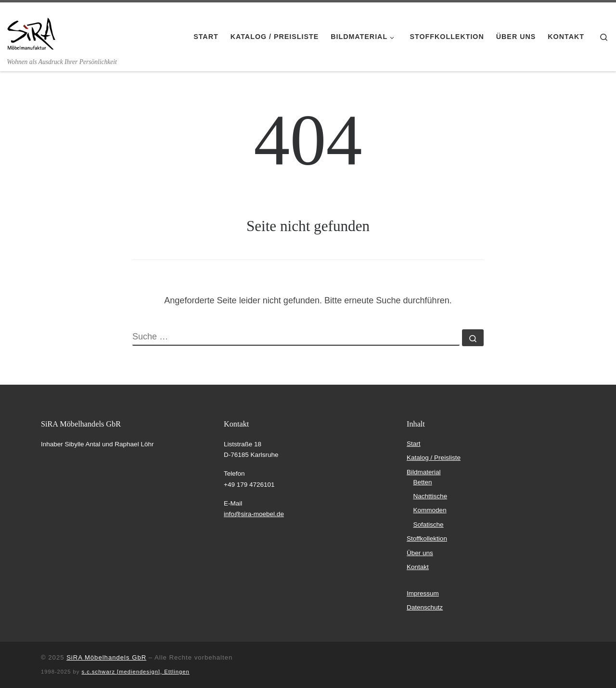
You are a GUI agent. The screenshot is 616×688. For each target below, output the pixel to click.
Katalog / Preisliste (434, 458)
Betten (423, 482)
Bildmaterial (424, 472)
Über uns (420, 553)
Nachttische (430, 496)
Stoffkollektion (427, 539)
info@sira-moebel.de (254, 514)
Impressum (423, 593)
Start (414, 444)
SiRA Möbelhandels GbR (106, 657)
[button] (21, 667)
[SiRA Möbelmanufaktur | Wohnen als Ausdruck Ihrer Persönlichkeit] (31, 30)
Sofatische (429, 525)
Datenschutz (425, 607)
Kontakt (418, 567)
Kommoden (430, 510)
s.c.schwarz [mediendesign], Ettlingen (136, 672)
